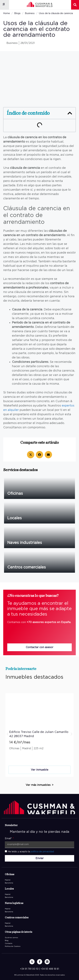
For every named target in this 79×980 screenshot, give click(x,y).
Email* (9, 839)
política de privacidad (42, 852)
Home (6, 13)
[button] (4, 4)
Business (30, 13)
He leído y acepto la (31, 852)
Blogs (17, 13)
